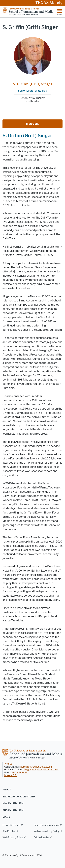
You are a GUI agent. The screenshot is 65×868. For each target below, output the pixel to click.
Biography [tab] (33, 124)
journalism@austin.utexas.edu (36, 767)
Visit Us (8, 764)
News (6, 818)
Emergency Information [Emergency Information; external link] (46, 825)
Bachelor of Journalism (19, 797)
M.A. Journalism (13, 804)
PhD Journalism (13, 811)
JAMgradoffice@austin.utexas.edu (41, 770)
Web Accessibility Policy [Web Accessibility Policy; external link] (46, 831)
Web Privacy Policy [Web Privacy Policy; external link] (13, 838)
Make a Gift (10, 775)
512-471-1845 (20, 773)
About (7, 790)
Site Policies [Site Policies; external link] (9, 831)
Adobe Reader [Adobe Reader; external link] (41, 838)
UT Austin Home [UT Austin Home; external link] (11, 825)
